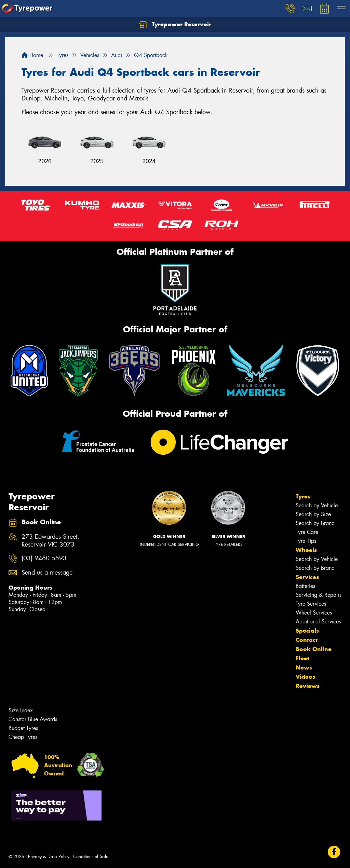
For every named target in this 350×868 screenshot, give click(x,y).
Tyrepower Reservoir (175, 25)
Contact (307, 640)
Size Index (21, 710)
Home (32, 55)
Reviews (308, 686)
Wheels (306, 550)
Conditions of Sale (91, 857)
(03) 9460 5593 (44, 558)
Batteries (305, 586)
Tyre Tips (306, 541)
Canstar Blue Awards (33, 719)
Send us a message (47, 573)
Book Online (314, 649)
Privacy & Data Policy (49, 857)
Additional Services (318, 622)
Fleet (302, 658)
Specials (307, 631)
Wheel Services (314, 613)
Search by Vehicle (317, 505)
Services (307, 577)
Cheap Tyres (23, 737)
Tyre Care (307, 532)
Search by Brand (315, 523)
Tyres (303, 496)
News (304, 667)
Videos (305, 677)
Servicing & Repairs (319, 595)
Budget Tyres (23, 728)
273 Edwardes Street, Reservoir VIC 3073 (50, 541)
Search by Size (313, 514)
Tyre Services (311, 604)
